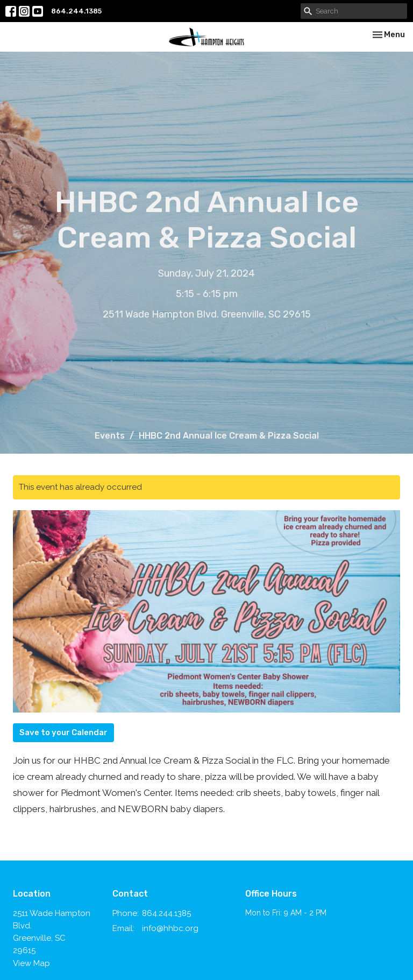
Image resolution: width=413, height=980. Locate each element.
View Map (31, 963)
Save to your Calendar (63, 732)
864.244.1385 (76, 11)
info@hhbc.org (170, 928)
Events (110, 436)
